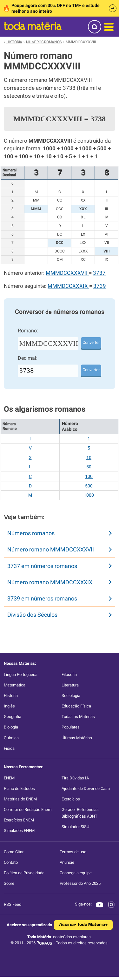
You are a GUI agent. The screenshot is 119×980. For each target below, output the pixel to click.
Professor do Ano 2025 (80, 883)
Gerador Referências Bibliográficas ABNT (80, 813)
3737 (99, 273)
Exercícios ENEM (19, 820)
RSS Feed (13, 904)
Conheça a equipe (76, 873)
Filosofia (69, 675)
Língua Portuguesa (21, 675)
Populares (71, 727)
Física (9, 748)
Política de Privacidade (24, 873)
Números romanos (31, 533)
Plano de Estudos (19, 788)
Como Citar (14, 852)
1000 (89, 495)
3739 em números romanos (42, 598)
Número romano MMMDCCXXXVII (51, 549)
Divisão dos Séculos (32, 615)
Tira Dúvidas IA (75, 778)
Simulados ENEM (19, 831)
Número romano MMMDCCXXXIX (50, 582)
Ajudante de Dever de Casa (86, 788)
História (11, 696)
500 (89, 486)
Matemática (15, 685)
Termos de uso (73, 852)
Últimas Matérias (77, 738)
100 (89, 476)
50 (89, 467)
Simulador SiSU (75, 827)
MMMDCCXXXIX (68, 286)
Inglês (9, 706)
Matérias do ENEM (20, 799)
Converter (91, 342)
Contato (11, 862)
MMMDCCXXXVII (67, 273)
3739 (100, 286)
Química (11, 738)
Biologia (11, 727)
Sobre (9, 883)
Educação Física (76, 706)
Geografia (13, 717)
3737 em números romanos (42, 566)
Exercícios (71, 799)
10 (89, 458)
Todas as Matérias (78, 717)
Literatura (70, 685)
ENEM (9, 778)
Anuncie (67, 862)
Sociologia (71, 696)
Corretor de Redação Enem (28, 810)
